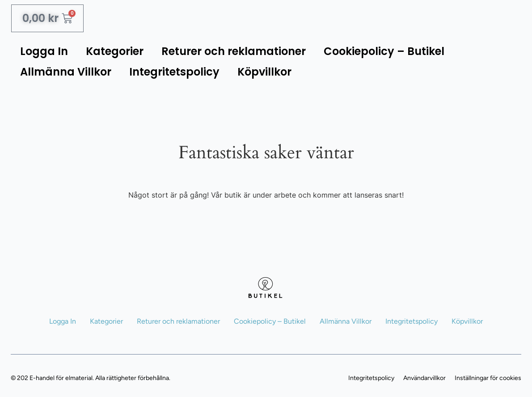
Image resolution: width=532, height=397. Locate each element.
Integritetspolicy (174, 72)
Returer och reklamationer (234, 51)
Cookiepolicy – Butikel (384, 51)
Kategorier (115, 51)
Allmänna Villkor (66, 72)
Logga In (44, 51)
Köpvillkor (264, 72)
